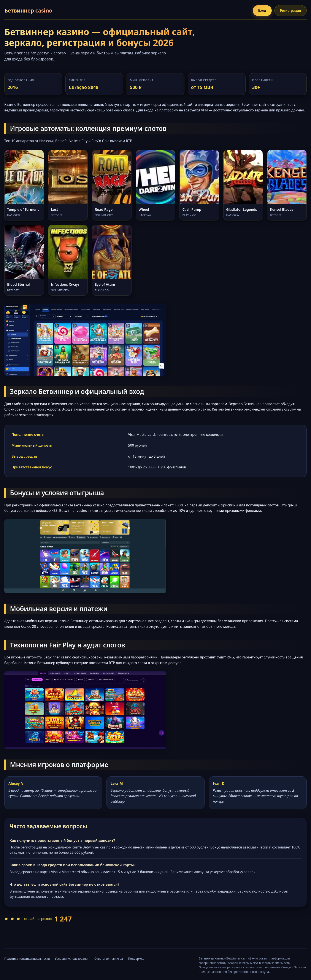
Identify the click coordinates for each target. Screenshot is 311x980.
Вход (261, 10)
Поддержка (136, 959)
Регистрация (290, 11)
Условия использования (72, 959)
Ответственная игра (109, 959)
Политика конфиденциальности (27, 959)
